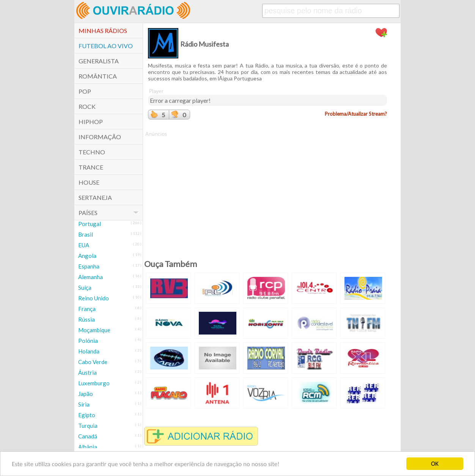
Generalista (99, 61)
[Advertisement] (267, 191)
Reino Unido (94, 298)
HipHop (91, 122)
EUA (84, 245)
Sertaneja (95, 197)
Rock (87, 106)
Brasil (86, 234)
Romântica (98, 76)
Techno (92, 152)
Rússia (87, 319)
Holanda (89, 351)
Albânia (88, 447)
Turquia (88, 426)
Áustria (87, 372)
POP (85, 91)
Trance (91, 167)
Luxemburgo (94, 383)
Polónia (88, 341)
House (89, 182)
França (87, 309)
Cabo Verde (93, 362)
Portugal (90, 224)
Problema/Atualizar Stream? (356, 114)
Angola (87, 256)
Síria (84, 404)
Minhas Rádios (103, 31)
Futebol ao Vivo (106, 46)
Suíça (85, 287)
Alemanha (90, 277)
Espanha (89, 266)
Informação (100, 137)
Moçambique (94, 330)
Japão (86, 394)
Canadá (88, 436)
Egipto (87, 415)
